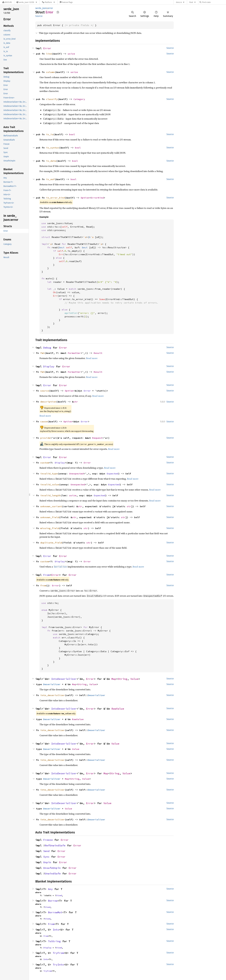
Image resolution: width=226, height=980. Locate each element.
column (50, 72)
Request (97, 438)
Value (134, 679)
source (45, 391)
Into (56, 930)
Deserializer (52, 684)
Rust (191, 2)
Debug (47, 348)
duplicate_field (51, 543)
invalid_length (50, 495)
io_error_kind (55, 198)
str (76, 402)
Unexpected (76, 474)
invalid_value (50, 484)
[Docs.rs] (7, 2)
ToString (54, 941)
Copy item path (58, 12)
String (123, 679)
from (43, 585)
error (50, 8)
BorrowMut (55, 912)
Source (39, 16)
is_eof (50, 179)
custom (45, 463)
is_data (51, 161)
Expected (112, 474)
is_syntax (53, 148)
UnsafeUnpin (52, 868)
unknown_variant (51, 506)
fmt (43, 353)
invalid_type (49, 474)
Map (114, 679)
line (49, 54)
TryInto (58, 965)
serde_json (41, 8)
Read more (92, 358)
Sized (59, 895)
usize (71, 54)
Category (79, 99)
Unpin (47, 862)
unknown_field (50, 517)
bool (72, 134)
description (48, 402)
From (46, 575)
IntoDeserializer (64, 679)
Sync (46, 857)
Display (49, 366)
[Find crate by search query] (214, 2)
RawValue (118, 709)
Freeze (48, 840)
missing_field (50, 528)
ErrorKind (97, 198)
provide (45, 438)
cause (44, 421)
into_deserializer (53, 695)
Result (98, 353)
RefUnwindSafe (55, 845)
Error (47, 48)
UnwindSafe (53, 873)
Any (50, 889)
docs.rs (179, 2)
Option (85, 198)
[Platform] (49, 2)
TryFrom (58, 953)
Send (46, 851)
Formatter (74, 353)
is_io (50, 134)
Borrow (53, 901)
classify (52, 99)
